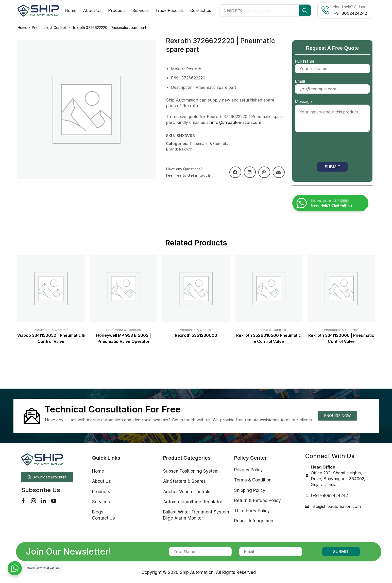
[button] (235, 172)
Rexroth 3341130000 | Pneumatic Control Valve (341, 338)
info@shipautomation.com (236, 122)
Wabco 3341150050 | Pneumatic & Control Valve (51, 338)
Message (332, 116)
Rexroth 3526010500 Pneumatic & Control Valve (269, 338)
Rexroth (186, 149)
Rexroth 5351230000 (196, 335)
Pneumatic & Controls (50, 27)
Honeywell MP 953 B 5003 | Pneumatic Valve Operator (124, 338)
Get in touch (199, 175)
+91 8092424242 (350, 13)
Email (332, 85)
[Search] (305, 10)
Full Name (332, 65)
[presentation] (333, 148)
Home (22, 27)
